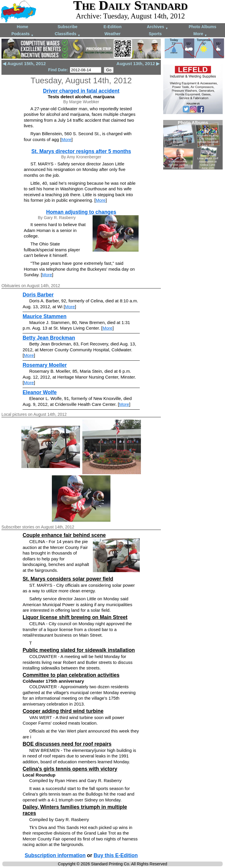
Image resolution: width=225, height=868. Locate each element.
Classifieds (68, 34)
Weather (112, 34)
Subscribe (68, 27)
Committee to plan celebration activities (71, 675)
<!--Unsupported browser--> (193, 145)
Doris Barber (38, 295)
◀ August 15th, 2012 (24, 63)
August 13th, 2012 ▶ (138, 63)
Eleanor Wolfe (40, 392)
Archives (157, 27)
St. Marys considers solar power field (68, 579)
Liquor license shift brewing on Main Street (75, 617)
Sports (155, 34)
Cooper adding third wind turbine (63, 711)
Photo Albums (202, 27)
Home (22, 27)
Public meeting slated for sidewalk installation (79, 650)
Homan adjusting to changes (81, 212)
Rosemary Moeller (45, 365)
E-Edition (112, 27)
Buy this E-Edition (116, 855)
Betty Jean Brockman (49, 338)
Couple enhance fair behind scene (64, 535)
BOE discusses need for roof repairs (67, 744)
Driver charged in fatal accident (81, 91)
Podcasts (23, 34)
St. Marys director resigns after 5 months (81, 151)
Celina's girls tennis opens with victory (70, 769)
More (200, 34)
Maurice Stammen (45, 316)
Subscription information (55, 855)
